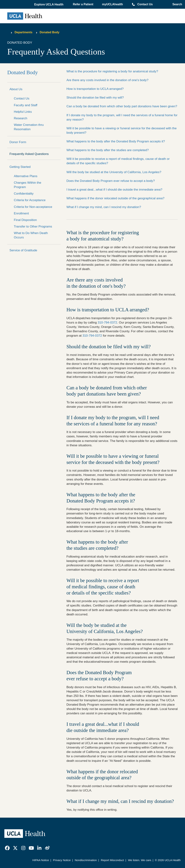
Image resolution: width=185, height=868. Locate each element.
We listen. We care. (140, 860)
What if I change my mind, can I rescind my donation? (104, 207)
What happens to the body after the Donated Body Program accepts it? (116, 141)
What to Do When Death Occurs (31, 235)
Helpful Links (23, 112)
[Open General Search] (176, 4)
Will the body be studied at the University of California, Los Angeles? (114, 172)
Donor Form (18, 142)
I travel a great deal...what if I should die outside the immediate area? (114, 189)
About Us (16, 89)
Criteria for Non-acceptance (33, 207)
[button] (49, 5)
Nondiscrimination (86, 860)
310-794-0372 (107, 322)
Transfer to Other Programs (33, 226)
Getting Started (20, 167)
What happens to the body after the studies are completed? (108, 150)
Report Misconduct (112, 860)
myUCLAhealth (112, 4)
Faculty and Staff (26, 105)
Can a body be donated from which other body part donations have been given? (122, 106)
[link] (7, 848)
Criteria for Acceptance (30, 200)
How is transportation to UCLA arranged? (95, 89)
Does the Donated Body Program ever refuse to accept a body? (111, 181)
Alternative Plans (26, 176)
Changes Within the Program (27, 185)
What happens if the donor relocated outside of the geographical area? (115, 198)
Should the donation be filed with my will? (95, 97)
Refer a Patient (83, 4)
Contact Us (145, 4)
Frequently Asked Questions (29, 154)
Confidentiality (24, 193)
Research (21, 118)
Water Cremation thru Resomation (29, 127)
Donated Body (50, 32)
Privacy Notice (62, 860)
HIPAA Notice (41, 860)
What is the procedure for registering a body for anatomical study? (112, 71)
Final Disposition (25, 220)
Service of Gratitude (23, 250)
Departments (23, 32)
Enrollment (21, 213)
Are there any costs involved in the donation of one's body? (107, 80)
